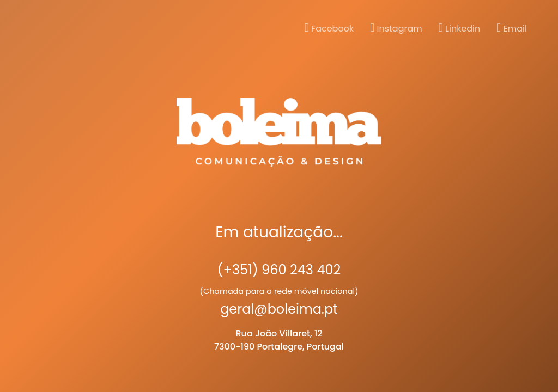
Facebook (329, 28)
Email (512, 28)
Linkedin (460, 28)
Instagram (396, 28)
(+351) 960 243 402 (279, 270)
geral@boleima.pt (279, 309)
